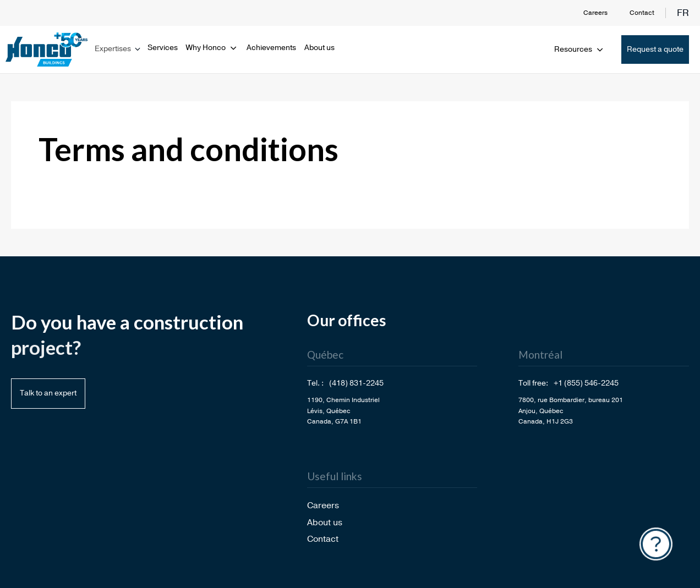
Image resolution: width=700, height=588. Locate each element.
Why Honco (212, 48)
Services (163, 48)
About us (319, 48)
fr (683, 13)
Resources (579, 49)
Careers (595, 13)
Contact (642, 13)
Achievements (271, 48)
